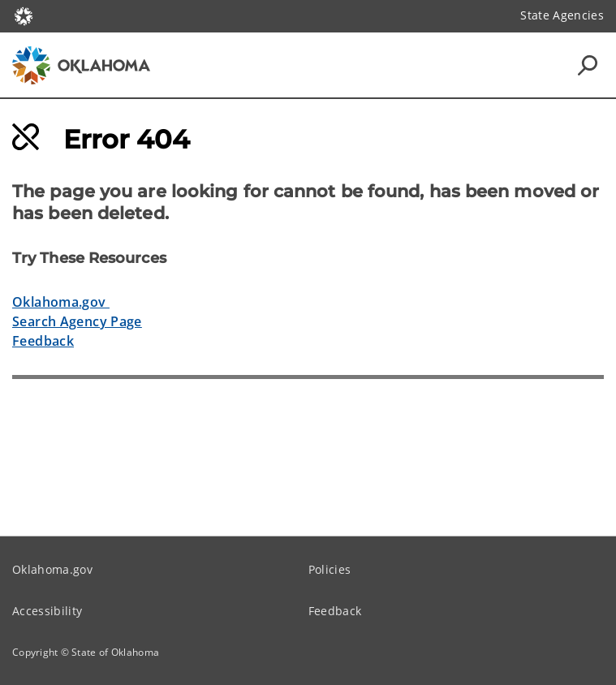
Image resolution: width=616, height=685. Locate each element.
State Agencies (562, 15)
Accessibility (47, 611)
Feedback (43, 341)
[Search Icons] (588, 65)
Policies (330, 569)
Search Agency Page (77, 321)
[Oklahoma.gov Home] (24, 15)
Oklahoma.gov (61, 302)
